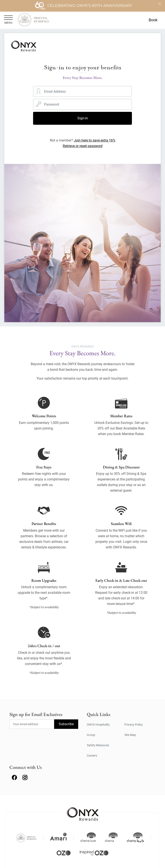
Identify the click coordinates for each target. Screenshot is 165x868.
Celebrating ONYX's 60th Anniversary (83, 6)
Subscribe (66, 724)
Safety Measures (98, 745)
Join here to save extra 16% (95, 140)
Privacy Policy (134, 725)
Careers (92, 756)
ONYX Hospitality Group (98, 730)
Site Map (130, 735)
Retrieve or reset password (83, 146)
